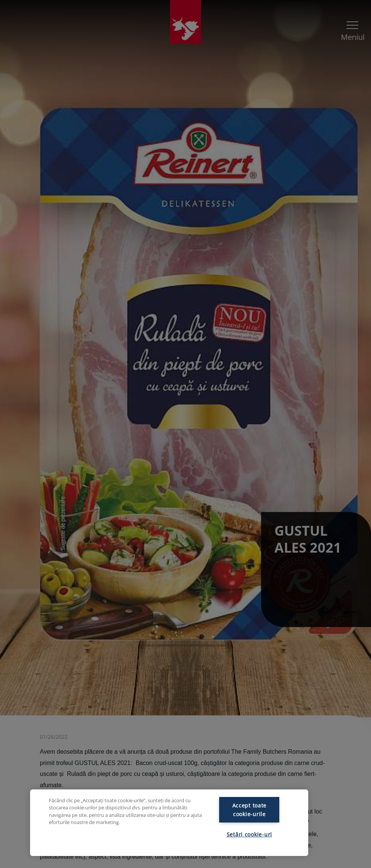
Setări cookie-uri (249, 834)
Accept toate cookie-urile (250, 810)
